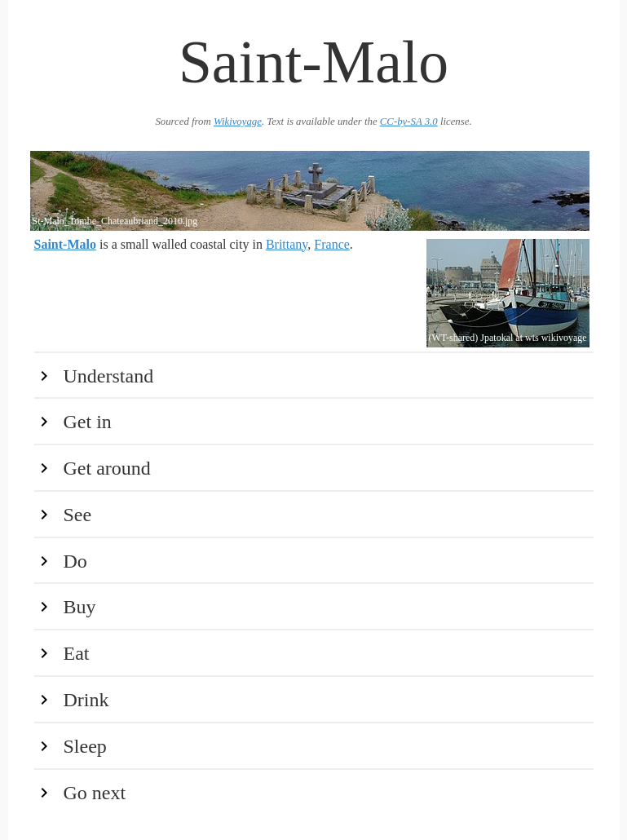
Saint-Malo (65, 244)
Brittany (287, 244)
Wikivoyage (238, 122)
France (332, 244)
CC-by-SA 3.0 (409, 122)
